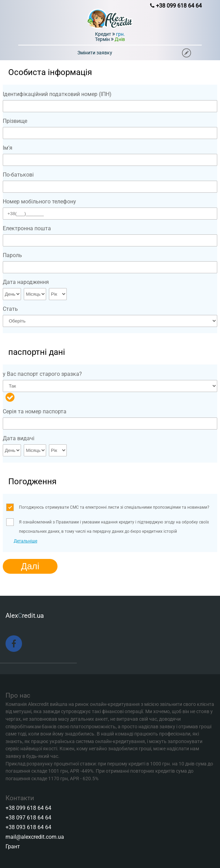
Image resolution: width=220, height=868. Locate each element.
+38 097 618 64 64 (28, 818)
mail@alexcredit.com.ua (35, 837)
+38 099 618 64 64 (28, 808)
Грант (13, 846)
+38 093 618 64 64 (28, 827)
